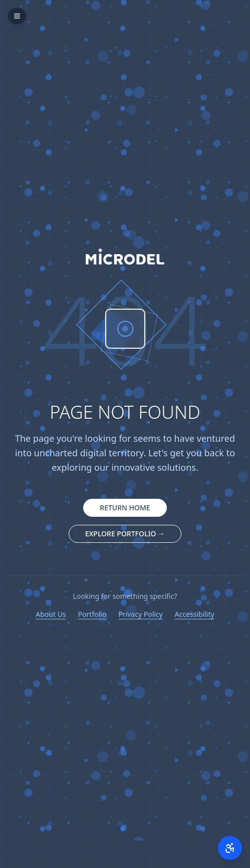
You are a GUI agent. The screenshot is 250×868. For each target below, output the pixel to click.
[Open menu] (17, 16)
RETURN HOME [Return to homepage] (125, 508)
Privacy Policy (140, 614)
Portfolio (92, 614)
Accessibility (195, 614)
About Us (51, 614)
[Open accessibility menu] (230, 848)
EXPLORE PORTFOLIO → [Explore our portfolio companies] (125, 534)
